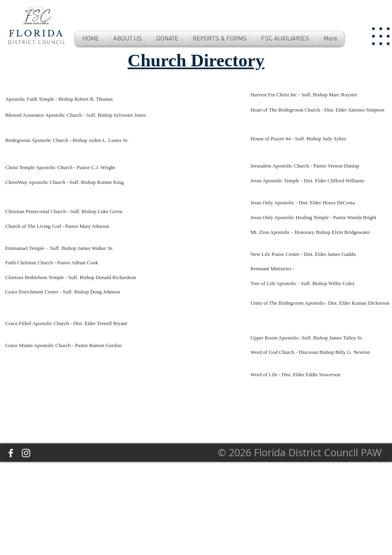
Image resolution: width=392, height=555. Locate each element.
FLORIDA (36, 34)
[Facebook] (11, 453)
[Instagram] (26, 453)
